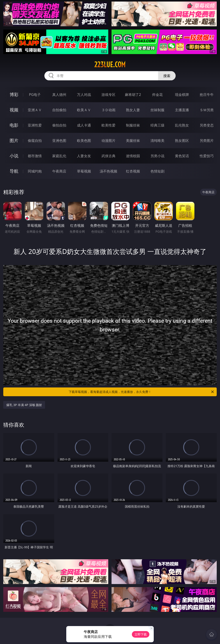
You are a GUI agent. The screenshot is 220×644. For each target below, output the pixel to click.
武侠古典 (108, 156)
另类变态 (207, 125)
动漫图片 (108, 141)
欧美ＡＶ (84, 110)
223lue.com (110, 65)
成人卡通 (84, 125)
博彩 (14, 94)
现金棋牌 (182, 95)
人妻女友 (84, 156)
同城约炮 (35, 171)
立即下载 (141, 634)
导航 (14, 171)
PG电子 (35, 95)
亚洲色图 (59, 141)
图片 (14, 140)
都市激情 (35, 156)
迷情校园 (133, 156)
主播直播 (182, 110)
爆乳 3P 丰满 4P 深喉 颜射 (24, 405)
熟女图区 (182, 141)
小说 (14, 156)
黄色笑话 (182, 156)
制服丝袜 (133, 125)
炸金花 (157, 95)
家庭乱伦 (59, 156)
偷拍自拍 (59, 125)
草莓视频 (84, 171)
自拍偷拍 (59, 110)
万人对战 (84, 95)
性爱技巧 (207, 156)
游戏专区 (108, 95)
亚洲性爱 (35, 125)
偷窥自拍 (35, 141)
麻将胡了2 (133, 95)
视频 (14, 110)
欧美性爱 (108, 125)
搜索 (167, 76)
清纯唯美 (157, 141)
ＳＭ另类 (207, 110)
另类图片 (207, 141)
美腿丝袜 (133, 141)
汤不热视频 (108, 171)
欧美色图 (84, 141)
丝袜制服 (157, 110)
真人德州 (59, 95)
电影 (14, 125)
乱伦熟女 (182, 125)
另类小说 (157, 156)
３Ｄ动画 (108, 110)
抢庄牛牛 (207, 95)
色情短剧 (157, 171)
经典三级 (157, 125)
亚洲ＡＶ (35, 110)
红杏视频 (133, 171)
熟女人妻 (133, 110)
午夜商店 (59, 171)
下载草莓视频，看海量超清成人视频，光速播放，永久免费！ (142, 392)
